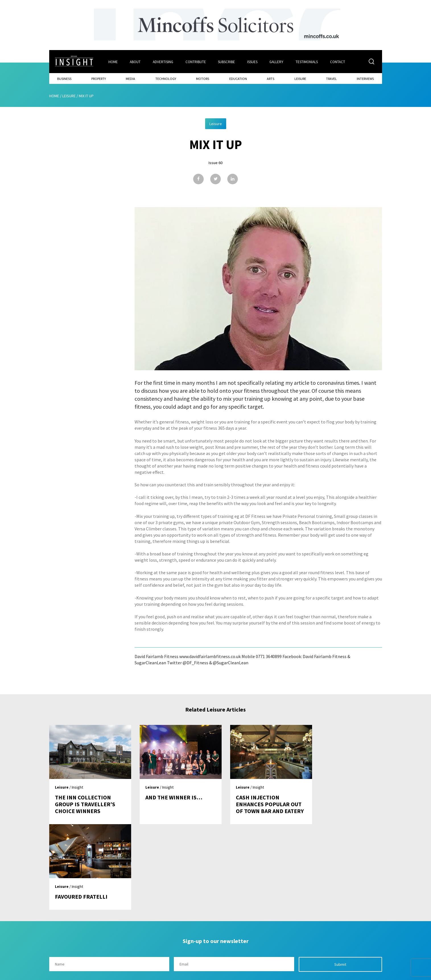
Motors (203, 78)
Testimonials (307, 62)
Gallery (277, 62)
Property (99, 78)
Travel (331, 78)
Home (113, 62)
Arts (271, 78)
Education (238, 78)
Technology (166, 78)
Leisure (300, 78)
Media (130, 78)
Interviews (365, 78)
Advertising (163, 62)
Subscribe (227, 62)
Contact (338, 62)
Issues (253, 62)
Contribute (196, 62)
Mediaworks (97, 974)
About (135, 62)
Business (64, 78)
